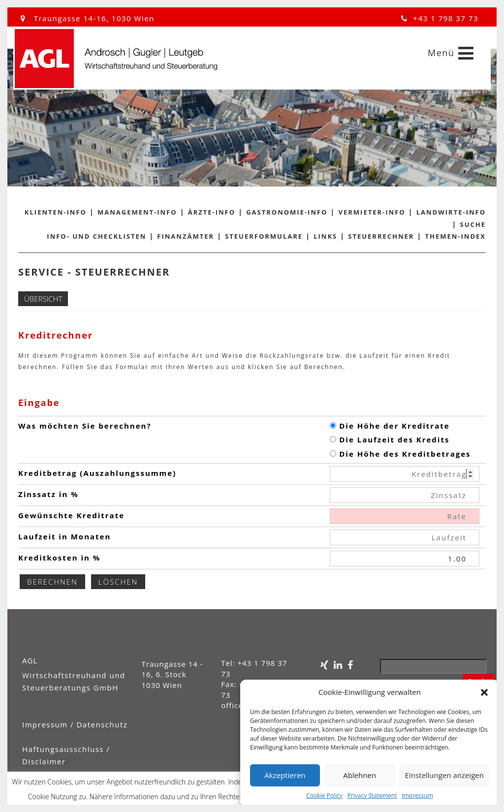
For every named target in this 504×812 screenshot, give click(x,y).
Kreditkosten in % (59, 558)
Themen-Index (456, 236)
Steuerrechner (381, 236)
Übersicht (43, 299)
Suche (473, 224)
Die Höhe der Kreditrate (390, 426)
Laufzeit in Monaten (64, 536)
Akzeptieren (285, 775)
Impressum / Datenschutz (75, 724)
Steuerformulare (264, 236)
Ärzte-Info (212, 212)
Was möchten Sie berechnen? (85, 426)
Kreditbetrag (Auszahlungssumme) (97, 473)
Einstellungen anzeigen (444, 775)
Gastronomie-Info (287, 212)
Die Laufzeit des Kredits (390, 439)
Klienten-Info (56, 212)
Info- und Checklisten (96, 236)
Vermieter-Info (372, 212)
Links (325, 236)
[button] (484, 692)
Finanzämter (186, 236)
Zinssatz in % (48, 494)
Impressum (417, 796)
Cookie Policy (324, 796)
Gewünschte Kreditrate (71, 515)
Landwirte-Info (451, 212)
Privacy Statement (372, 796)
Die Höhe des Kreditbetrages (400, 454)
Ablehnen (360, 775)
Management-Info (137, 212)
